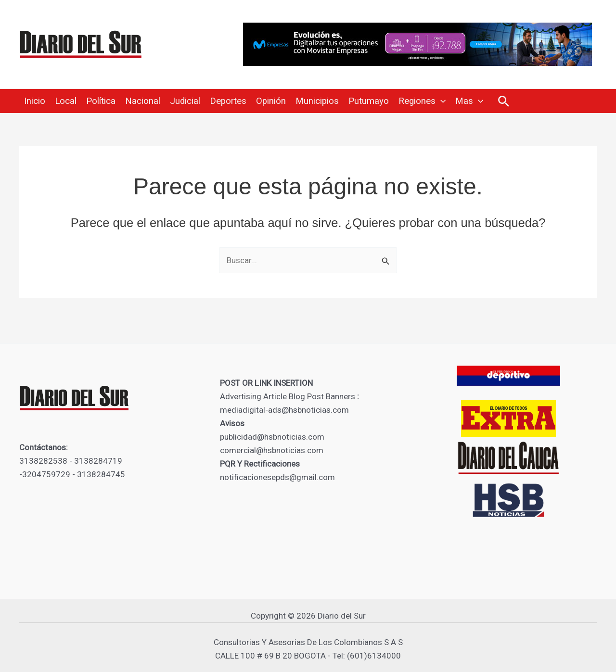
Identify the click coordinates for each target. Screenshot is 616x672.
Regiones (422, 101)
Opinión (271, 101)
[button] (504, 102)
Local (66, 101)
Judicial (185, 101)
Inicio (35, 101)
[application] (441, 101)
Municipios (317, 101)
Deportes (228, 101)
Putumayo (369, 101)
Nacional (143, 101)
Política (101, 101)
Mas (469, 101)
